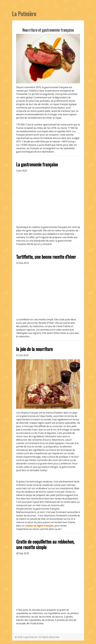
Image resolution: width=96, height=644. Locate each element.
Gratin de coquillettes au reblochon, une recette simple (45, 544)
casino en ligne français (39, 526)
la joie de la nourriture (34, 349)
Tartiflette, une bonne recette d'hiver (46, 257)
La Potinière (24, 14)
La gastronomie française (37, 164)
